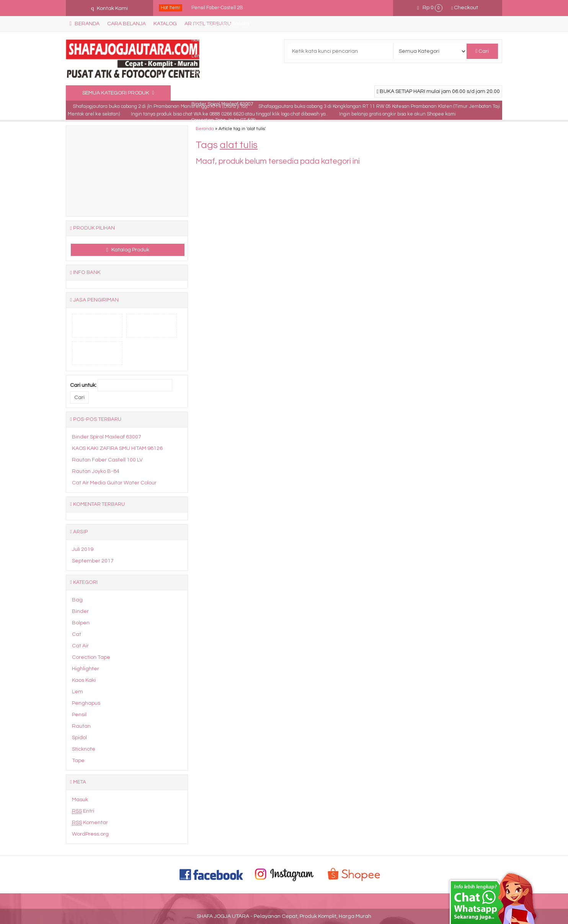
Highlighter (86, 669)
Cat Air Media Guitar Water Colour (114, 483)
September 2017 (93, 561)
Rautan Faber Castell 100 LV (107, 460)
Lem (78, 692)
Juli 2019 (83, 549)
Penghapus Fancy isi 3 (216, 88)
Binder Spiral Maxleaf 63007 (222, 104)
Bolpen (81, 623)
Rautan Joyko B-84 (96, 471)
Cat (77, 634)
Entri (83, 811)
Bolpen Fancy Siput (212, 72)
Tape (78, 761)
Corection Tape (91, 657)
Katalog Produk (128, 250)
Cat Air (80, 646)
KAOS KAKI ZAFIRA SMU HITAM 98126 (117, 448)
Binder (80, 611)
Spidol (79, 738)
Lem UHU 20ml (208, 56)
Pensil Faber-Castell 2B (217, 8)
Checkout (465, 8)
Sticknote (84, 749)
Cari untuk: (83, 385)
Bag (77, 600)
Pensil (79, 715)
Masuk (80, 800)
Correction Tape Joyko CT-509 (224, 120)
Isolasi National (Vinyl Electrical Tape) (231, 40)
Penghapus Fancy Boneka (220, 24)
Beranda (205, 129)
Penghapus (86, 703)
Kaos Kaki (84, 680)
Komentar (90, 823)
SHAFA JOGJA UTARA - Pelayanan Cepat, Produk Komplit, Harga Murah (284, 916)
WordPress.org (90, 834)
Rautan (81, 726)
